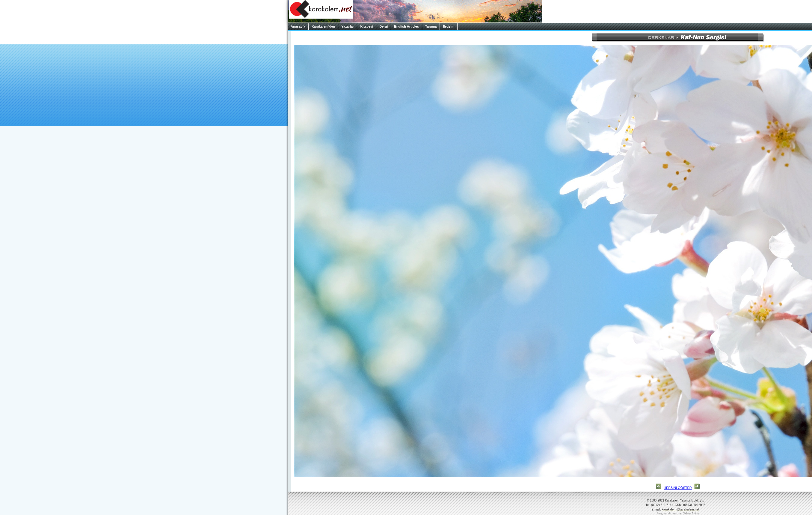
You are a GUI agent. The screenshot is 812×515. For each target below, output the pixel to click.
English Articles (406, 26)
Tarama (431, 26)
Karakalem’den (323, 26)
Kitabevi (367, 26)
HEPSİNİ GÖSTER (678, 488)
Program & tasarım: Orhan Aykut (678, 513)
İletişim (449, 26)
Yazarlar (348, 26)
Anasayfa (298, 26)
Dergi (384, 26)
